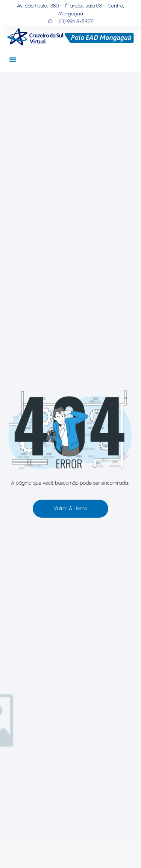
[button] (13, 60)
